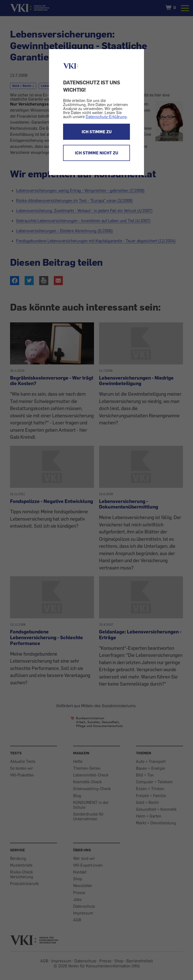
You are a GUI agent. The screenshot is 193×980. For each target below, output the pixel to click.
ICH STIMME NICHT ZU (96, 153)
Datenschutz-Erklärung (106, 117)
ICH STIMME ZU (97, 132)
